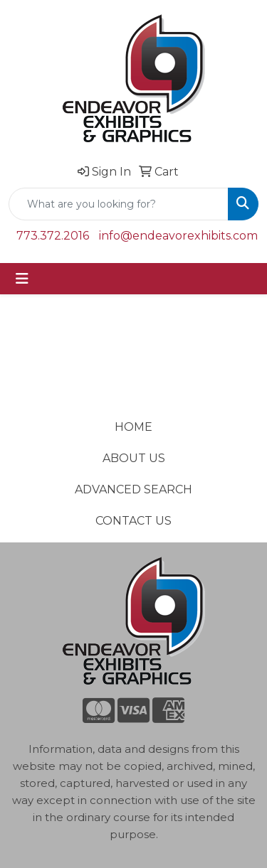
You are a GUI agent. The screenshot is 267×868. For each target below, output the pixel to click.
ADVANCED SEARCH (133, 489)
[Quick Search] (119, 204)
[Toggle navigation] (22, 279)
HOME (133, 427)
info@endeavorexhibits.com (178, 236)
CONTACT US (133, 521)
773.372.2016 (53, 236)
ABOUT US (134, 458)
